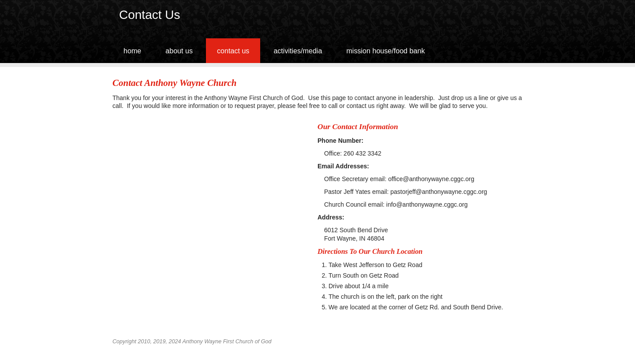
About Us (179, 51)
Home (132, 51)
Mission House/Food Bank (385, 51)
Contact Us (233, 51)
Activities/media (298, 51)
